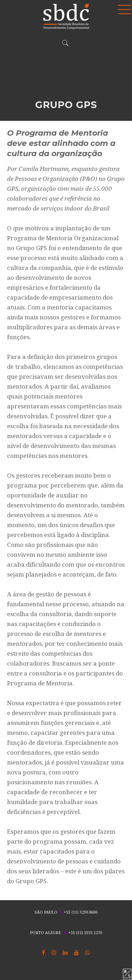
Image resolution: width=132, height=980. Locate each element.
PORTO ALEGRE (45, 932)
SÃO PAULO (46, 912)
